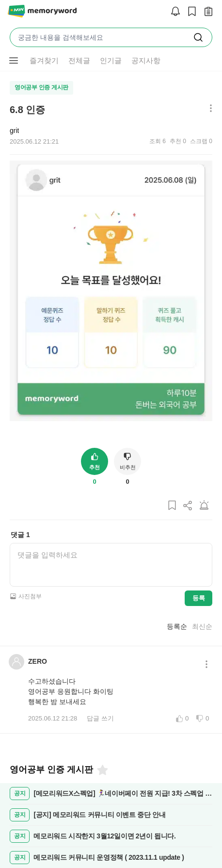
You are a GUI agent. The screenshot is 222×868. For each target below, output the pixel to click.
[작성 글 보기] (206, 12)
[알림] (173, 12)
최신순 (202, 626)
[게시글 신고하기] (204, 506)
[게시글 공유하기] (188, 506)
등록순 (177, 626)
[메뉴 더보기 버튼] (14, 61)
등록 (198, 598)
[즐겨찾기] (102, 770)
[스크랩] (190, 12)
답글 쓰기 (100, 718)
